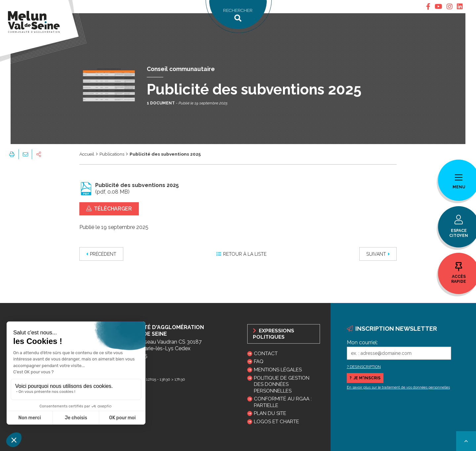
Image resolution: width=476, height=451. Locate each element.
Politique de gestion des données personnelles (282, 384)
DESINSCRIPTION (365, 367)
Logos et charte (277, 422)
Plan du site (270, 413)
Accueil (87, 154)
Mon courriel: (362, 342)
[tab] (428, 7)
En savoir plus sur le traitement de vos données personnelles (398, 387)
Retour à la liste (241, 254)
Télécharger (109, 209)
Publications (112, 154)
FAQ (259, 361)
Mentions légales (278, 370)
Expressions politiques (274, 334)
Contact (266, 354)
